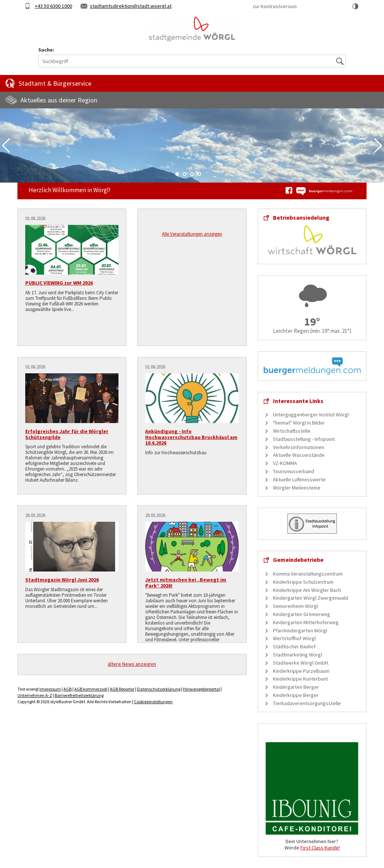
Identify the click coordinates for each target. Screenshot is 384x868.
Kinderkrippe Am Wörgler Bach (307, 590)
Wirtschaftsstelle (292, 431)
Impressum (50, 689)
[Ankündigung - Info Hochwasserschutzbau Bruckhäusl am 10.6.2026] (192, 398)
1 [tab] (177, 174)
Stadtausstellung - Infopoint (304, 439)
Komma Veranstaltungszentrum (308, 574)
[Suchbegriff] (192, 61)
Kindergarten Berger (296, 687)
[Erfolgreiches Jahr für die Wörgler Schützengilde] (72, 398)
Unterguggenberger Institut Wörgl (311, 415)
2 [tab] (185, 174)
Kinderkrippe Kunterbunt (300, 679)
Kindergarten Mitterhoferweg (306, 622)
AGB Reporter (122, 689)
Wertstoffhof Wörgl (294, 638)
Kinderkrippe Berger (296, 695)
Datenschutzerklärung (159, 689)
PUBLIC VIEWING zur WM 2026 (59, 283)
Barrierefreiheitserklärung (79, 695)
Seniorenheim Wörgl (295, 606)
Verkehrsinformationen (299, 447)
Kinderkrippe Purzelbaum (301, 671)
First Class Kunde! (320, 848)
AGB (68, 689)
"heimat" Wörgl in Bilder (299, 423)
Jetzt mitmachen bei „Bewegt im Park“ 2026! (186, 582)
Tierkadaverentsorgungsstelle (307, 703)
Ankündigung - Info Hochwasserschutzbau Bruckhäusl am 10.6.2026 (191, 437)
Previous (6, 145)
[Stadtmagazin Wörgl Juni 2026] (72, 547)
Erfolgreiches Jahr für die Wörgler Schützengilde (67, 434)
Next (378, 145)
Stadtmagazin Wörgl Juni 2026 (62, 580)
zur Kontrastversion (275, 6)
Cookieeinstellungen (153, 702)
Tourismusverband (294, 471)
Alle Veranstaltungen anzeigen (192, 234)
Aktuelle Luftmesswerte (299, 479)
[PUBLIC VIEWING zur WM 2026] (72, 250)
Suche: (46, 50)
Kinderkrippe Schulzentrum (303, 582)
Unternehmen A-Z (35, 695)
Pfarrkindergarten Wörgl (300, 630)
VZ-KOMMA (285, 463)
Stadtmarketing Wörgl (297, 655)
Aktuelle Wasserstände (299, 455)
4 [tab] (199, 174)
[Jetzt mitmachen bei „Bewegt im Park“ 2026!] (192, 547)
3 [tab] (192, 174)
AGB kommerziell (91, 689)
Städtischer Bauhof (294, 646)
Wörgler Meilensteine (297, 488)
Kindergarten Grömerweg (302, 614)
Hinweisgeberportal (201, 689)
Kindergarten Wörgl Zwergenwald (310, 598)
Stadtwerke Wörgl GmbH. (301, 663)
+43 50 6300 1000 (53, 6)
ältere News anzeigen (132, 664)
